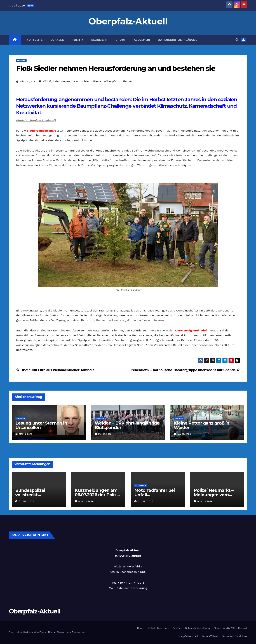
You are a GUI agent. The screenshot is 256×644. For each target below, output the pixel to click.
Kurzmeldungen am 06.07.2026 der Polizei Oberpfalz (98, 495)
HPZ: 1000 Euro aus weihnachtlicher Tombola (55, 370)
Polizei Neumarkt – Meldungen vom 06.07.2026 (213, 495)
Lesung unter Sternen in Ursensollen (41, 425)
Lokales (57, 40)
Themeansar (79, 632)
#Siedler (126, 81)
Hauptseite (34, 40)
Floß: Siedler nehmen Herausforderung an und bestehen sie (116, 68)
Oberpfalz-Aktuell (128, 21)
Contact (177, 628)
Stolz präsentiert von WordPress (28, 632)
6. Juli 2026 (26, 501)
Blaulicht (100, 40)
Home (141, 628)
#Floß (47, 81)
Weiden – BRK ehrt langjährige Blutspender (127, 425)
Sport (121, 40)
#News (97, 81)
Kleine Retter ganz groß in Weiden (202, 425)
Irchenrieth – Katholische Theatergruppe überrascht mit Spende (185, 370)
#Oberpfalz (111, 81)
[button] (237, 40)
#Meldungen (61, 81)
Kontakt (243, 628)
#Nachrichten (81, 81)
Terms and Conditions (235, 636)
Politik (78, 40)
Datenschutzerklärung (178, 40)
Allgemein (142, 40)
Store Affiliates (210, 636)
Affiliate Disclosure (158, 628)
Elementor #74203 (224, 628)
